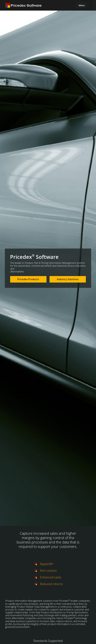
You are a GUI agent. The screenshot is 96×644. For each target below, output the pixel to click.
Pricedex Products (28, 279)
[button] (82, 5)
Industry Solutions (68, 279)
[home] (23, 5)
